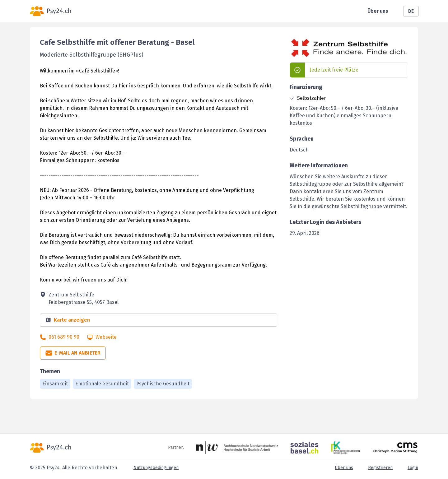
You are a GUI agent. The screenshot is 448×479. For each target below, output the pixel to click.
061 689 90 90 (64, 337)
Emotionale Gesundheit (102, 384)
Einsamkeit (55, 384)
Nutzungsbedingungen (156, 468)
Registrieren (380, 468)
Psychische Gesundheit (163, 384)
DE (411, 11)
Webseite (106, 337)
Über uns (378, 11)
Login (413, 468)
